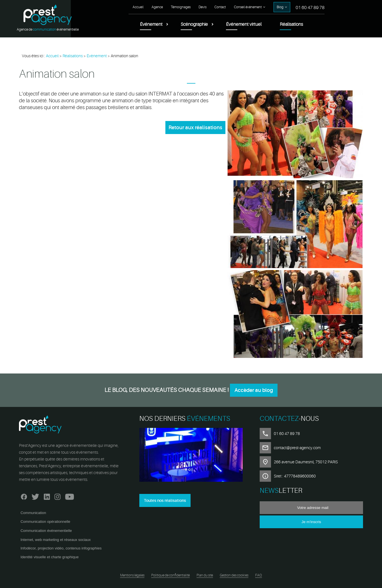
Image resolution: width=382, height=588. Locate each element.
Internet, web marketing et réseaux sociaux (56, 540)
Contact (220, 7)
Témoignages (181, 7)
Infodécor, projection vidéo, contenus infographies (61, 548)
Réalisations (291, 24)
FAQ (259, 575)
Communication (33, 513)
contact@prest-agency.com (297, 448)
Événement (151, 24)
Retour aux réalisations (195, 128)
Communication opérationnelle (45, 522)
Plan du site (205, 575)
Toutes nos (165, 500)
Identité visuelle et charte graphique (49, 557)
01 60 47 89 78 (310, 8)
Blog (280, 7)
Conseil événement (248, 7)
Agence (157, 7)
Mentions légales (132, 575)
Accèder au (254, 390)
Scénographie (194, 24)
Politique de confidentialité (170, 575)
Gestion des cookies (234, 575)
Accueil (138, 7)
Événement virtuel (244, 24)
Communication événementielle (46, 531)
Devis (202, 7)
